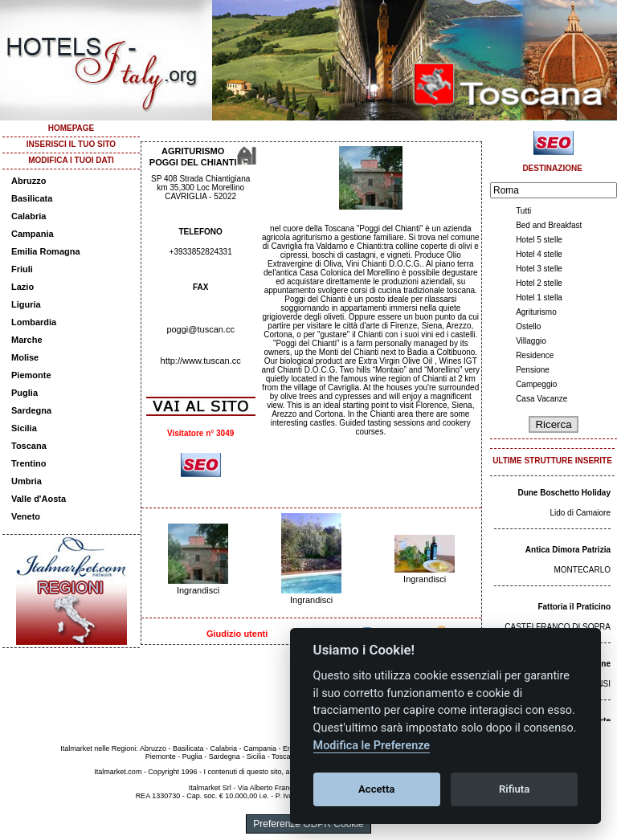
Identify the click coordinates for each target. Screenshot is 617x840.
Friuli (22, 269)
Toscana (29, 446)
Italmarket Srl (210, 788)
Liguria (26, 304)
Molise (25, 357)
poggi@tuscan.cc (200, 329)
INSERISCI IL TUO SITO (71, 144)
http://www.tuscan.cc (201, 361)
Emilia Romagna (46, 251)
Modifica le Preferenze (372, 746)
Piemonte (31, 375)
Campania (33, 234)
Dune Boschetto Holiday (564, 493)
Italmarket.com (118, 772)
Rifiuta (514, 789)
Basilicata (32, 198)
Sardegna (31, 410)
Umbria (27, 481)
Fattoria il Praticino (574, 607)
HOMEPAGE (72, 128)
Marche (27, 340)
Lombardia (34, 322)
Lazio (22, 287)
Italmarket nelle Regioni (98, 748)
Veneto (26, 516)
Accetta (376, 789)
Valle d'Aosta (39, 499)
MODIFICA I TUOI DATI (71, 160)
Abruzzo (29, 181)
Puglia (25, 393)
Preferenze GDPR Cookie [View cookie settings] (308, 824)
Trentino (29, 463)
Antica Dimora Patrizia (568, 550)
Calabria (29, 216)
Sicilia (24, 428)
